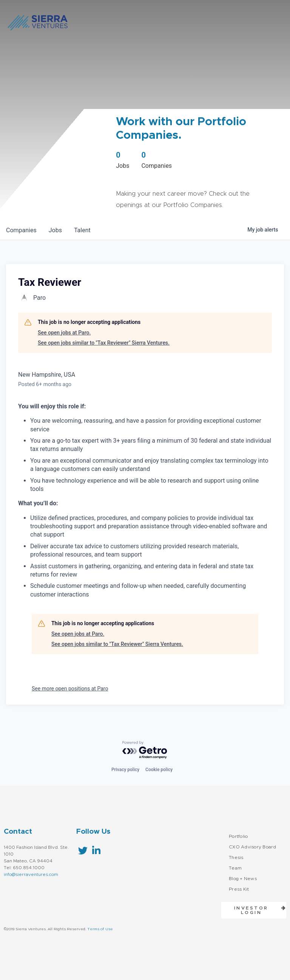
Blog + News (243, 879)
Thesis (236, 857)
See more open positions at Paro (70, 689)
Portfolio (238, 836)
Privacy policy (125, 770)
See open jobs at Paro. (64, 333)
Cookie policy (159, 770)
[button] (254, 910)
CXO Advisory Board (253, 847)
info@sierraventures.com (31, 874)
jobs (55, 230)
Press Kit (239, 889)
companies (21, 230)
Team (235, 868)
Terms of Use (100, 929)
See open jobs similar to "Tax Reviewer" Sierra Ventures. (104, 343)
